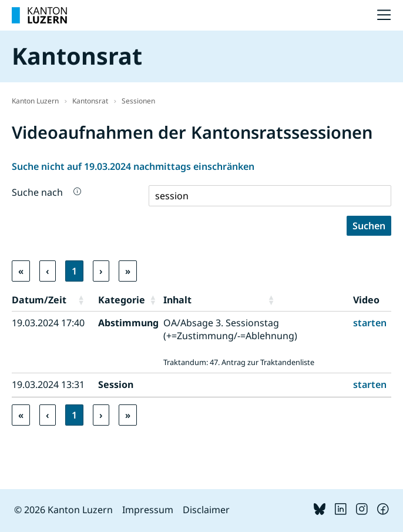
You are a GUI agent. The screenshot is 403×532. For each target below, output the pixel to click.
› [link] (101, 271)
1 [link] (74, 271)
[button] (85, 300)
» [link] (128, 271)
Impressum (148, 510)
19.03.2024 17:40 (48, 323)
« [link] (21, 271)
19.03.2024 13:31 (48, 384)
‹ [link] (48, 271)
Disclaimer (206, 510)
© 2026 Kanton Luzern (63, 510)
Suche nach (37, 192)
